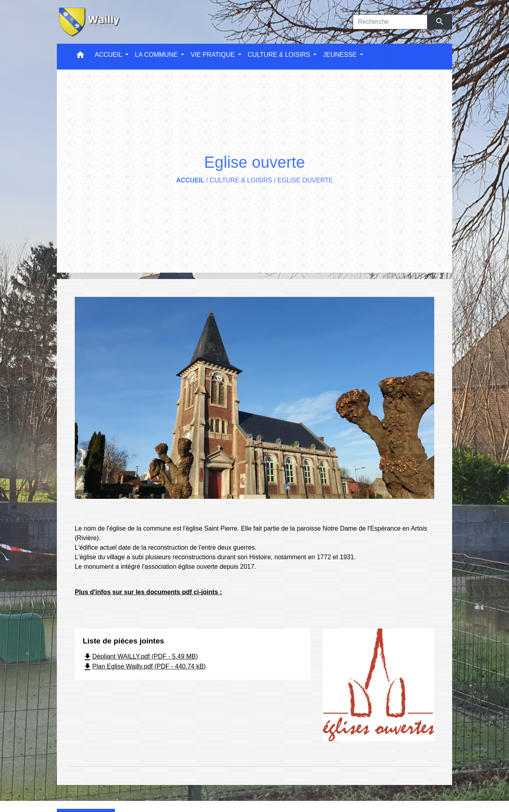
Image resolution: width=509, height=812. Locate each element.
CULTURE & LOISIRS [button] (280, 55)
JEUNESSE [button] (341, 55)
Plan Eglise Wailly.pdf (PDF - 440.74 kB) (144, 666)
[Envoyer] (440, 22)
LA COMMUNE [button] (157, 55)
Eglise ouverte (305, 180)
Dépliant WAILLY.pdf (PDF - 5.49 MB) (140, 656)
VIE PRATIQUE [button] (213, 55)
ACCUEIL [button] (109, 55)
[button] (80, 57)
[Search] (390, 22)
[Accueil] (89, 22)
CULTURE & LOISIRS (241, 180)
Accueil (190, 180)
